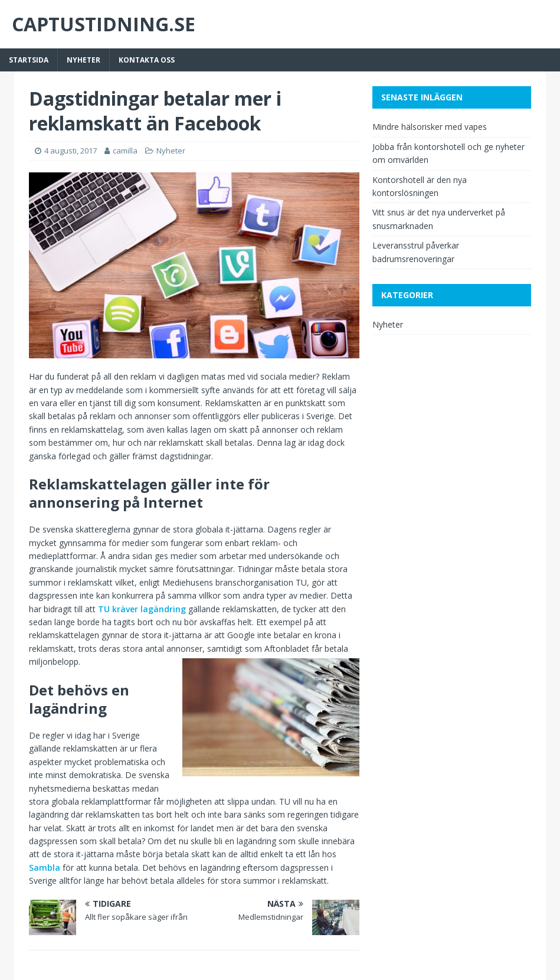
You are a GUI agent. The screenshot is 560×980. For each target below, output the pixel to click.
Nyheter (83, 60)
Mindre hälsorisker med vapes (430, 127)
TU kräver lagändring (142, 609)
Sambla (45, 868)
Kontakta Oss (147, 60)
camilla (125, 151)
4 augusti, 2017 (71, 151)
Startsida (29, 60)
